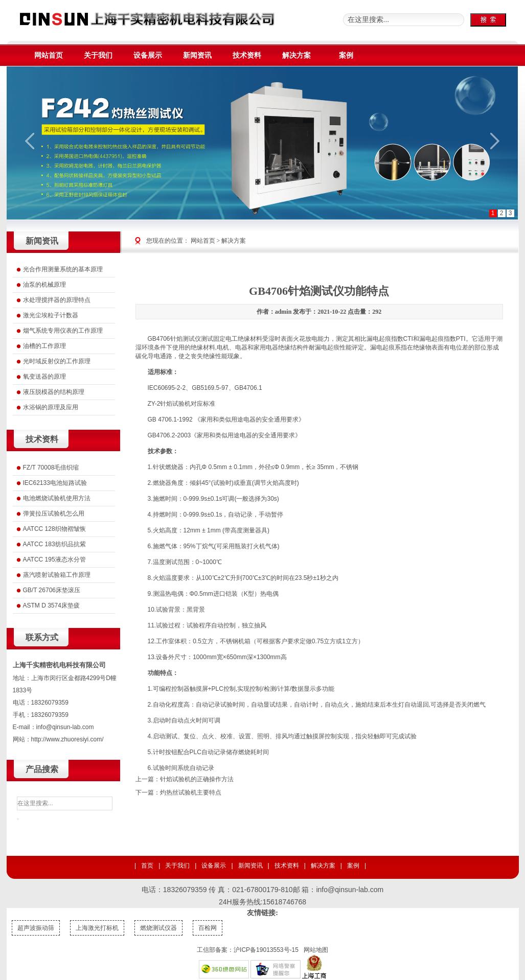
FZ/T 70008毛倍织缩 (51, 468)
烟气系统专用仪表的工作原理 (63, 331)
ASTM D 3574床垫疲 (51, 605)
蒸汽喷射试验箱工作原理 (57, 575)
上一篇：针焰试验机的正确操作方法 (185, 779)
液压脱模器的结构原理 (54, 392)
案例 (353, 866)
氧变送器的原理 (44, 377)
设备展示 (214, 866)
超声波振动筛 (36, 928)
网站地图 (316, 950)
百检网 (208, 928)
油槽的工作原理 (44, 346)
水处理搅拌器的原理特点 (57, 300)
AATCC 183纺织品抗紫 (54, 544)
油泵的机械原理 (44, 285)
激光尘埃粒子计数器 (51, 315)
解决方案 (234, 241)
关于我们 (177, 866)
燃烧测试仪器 (158, 928)
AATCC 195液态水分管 (54, 559)
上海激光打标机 (97, 928)
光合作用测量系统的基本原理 (63, 269)
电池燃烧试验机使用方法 (57, 498)
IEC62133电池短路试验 (55, 483)
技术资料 (287, 866)
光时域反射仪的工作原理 (57, 361)
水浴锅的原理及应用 (51, 407)
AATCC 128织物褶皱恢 (54, 529)
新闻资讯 (250, 866)
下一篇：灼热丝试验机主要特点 (178, 792)
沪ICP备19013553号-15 (266, 950)
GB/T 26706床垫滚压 (52, 590)
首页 (147, 866)
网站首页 (203, 241)
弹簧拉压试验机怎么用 (54, 514)
